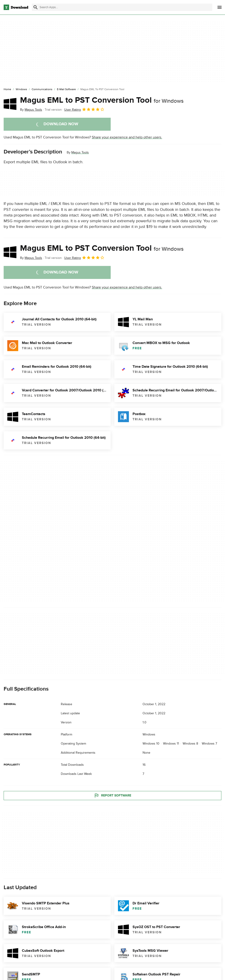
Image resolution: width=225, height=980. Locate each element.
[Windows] (21, 89)
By (31, 110)
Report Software (112, 795)
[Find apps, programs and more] (122, 7)
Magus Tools (80, 152)
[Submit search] (36, 7)
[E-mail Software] (66, 89)
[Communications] (42, 89)
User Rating (84, 109)
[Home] (7, 89)
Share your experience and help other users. (127, 137)
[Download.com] (16, 7)
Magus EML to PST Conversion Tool (102, 100)
